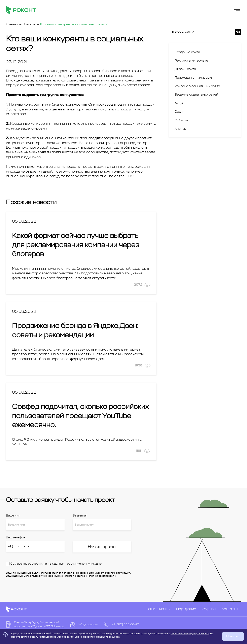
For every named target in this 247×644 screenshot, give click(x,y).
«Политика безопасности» (101, 576)
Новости (29, 24)
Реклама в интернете (191, 61)
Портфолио (186, 609)
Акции (179, 103)
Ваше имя (13, 516)
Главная (12, 24)
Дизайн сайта (185, 69)
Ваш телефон (16, 538)
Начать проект (102, 547)
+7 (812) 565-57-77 (125, 624)
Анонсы (181, 129)
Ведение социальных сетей (196, 95)
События (182, 120)
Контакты (230, 609)
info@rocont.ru (88, 624)
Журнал (209, 609)
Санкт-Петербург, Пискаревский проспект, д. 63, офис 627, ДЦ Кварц (39, 624)
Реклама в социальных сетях (197, 86)
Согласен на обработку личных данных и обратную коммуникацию (56, 564)
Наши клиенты (158, 609)
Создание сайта (187, 52)
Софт (179, 112)
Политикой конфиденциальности (190, 634)
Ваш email (80, 516)
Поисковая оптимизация (194, 78)
